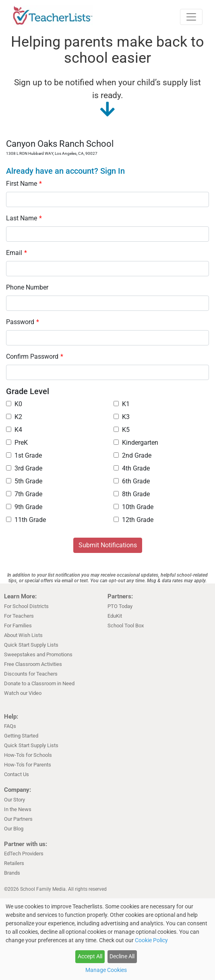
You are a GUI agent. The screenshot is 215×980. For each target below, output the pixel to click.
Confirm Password (35, 356)
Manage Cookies (106, 970)
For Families (18, 626)
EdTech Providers (24, 854)
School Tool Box (126, 626)
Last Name (24, 218)
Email (17, 253)
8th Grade (132, 494)
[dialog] (107, 939)
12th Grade (133, 520)
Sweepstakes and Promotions (38, 654)
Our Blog (14, 829)
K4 (14, 430)
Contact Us (17, 774)
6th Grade (132, 481)
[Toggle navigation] (191, 17)
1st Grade (24, 455)
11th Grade (26, 520)
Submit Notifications (108, 545)
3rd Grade (24, 468)
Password (23, 322)
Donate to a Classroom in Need (39, 683)
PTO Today (120, 606)
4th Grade (132, 468)
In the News (18, 809)
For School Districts (26, 606)
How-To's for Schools (28, 755)
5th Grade (24, 481)
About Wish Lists (23, 635)
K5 (122, 430)
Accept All (90, 956)
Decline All (122, 956)
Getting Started (21, 736)
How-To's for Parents (28, 765)
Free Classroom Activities (33, 664)
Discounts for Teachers (31, 674)
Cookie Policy (151, 940)
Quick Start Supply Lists (31, 645)
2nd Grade (132, 455)
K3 (122, 417)
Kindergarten (136, 443)
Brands (12, 873)
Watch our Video (23, 693)
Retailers (14, 863)
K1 (122, 404)
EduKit (115, 616)
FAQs (10, 726)
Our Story (14, 800)
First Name (24, 184)
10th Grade (133, 507)
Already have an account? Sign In (65, 171)
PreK (17, 443)
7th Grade (24, 494)
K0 (14, 404)
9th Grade (24, 507)
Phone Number (27, 287)
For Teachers (19, 616)
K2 (14, 417)
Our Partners (18, 819)
